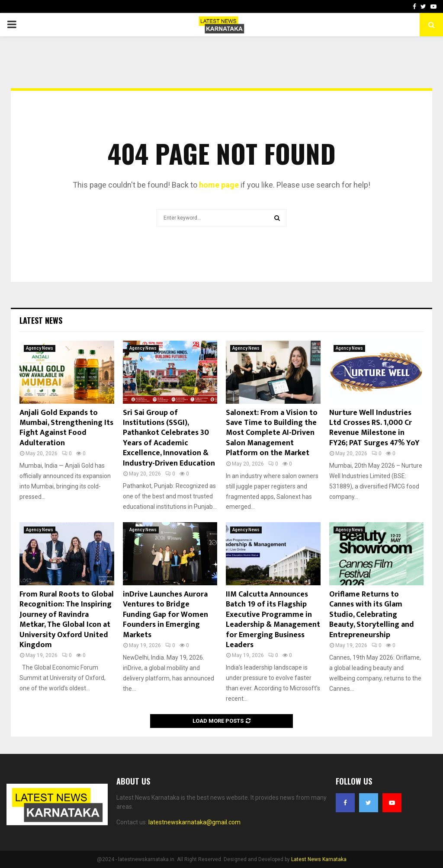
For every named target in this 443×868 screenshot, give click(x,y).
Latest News (41, 320)
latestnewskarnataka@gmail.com (194, 822)
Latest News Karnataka (319, 859)
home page (219, 185)
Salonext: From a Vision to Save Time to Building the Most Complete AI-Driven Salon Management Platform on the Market (272, 433)
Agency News (40, 348)
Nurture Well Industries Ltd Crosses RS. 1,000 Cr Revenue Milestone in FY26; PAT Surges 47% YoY (374, 428)
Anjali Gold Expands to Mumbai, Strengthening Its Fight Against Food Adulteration (66, 428)
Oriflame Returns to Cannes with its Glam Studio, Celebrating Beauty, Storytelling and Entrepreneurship (372, 615)
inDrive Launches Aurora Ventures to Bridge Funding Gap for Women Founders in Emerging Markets (165, 615)
